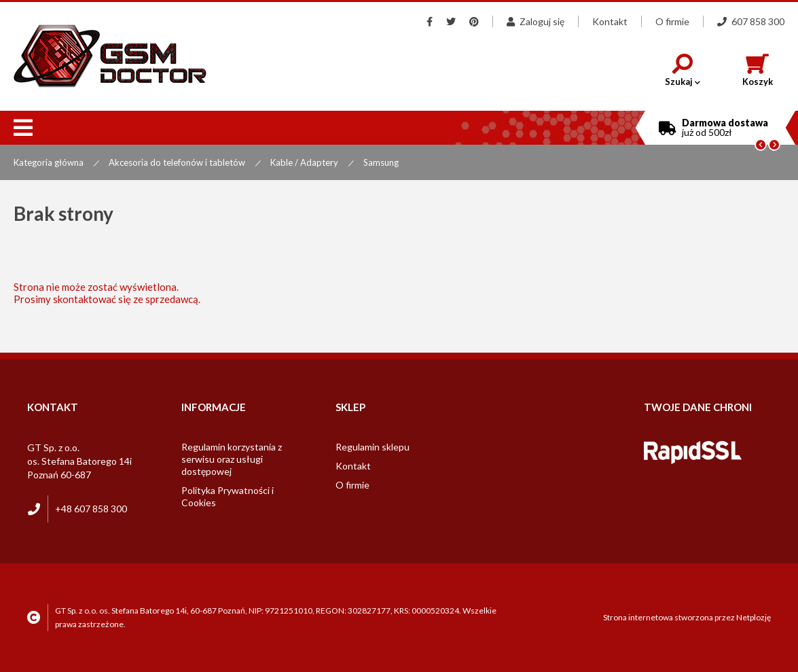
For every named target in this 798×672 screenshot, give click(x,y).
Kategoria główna (49, 162)
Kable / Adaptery (304, 162)
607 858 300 (751, 21)
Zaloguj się (536, 21)
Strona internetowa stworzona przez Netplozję (687, 617)
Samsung (381, 162)
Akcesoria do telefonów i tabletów (177, 162)
